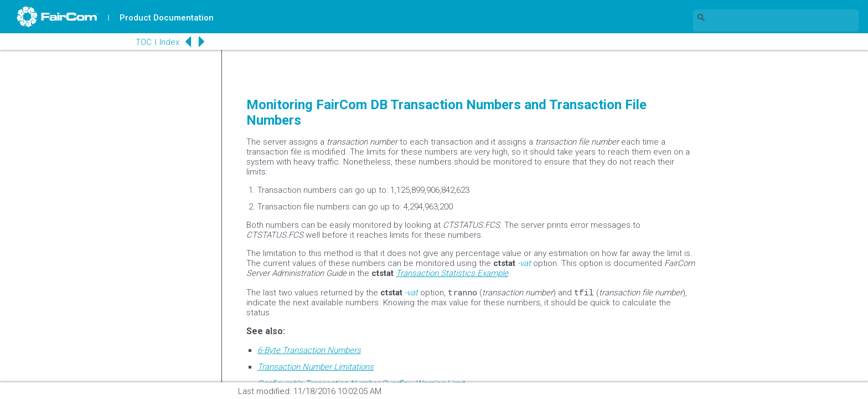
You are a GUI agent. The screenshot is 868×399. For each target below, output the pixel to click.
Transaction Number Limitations (316, 367)
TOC (144, 42)
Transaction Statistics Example (452, 273)
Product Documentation (167, 18)
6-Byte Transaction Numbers (309, 350)
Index (169, 42)
